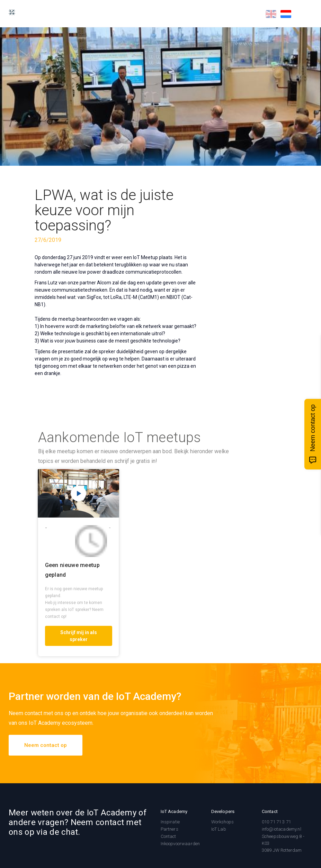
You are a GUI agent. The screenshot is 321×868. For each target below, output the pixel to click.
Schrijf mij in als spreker (79, 636)
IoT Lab (219, 829)
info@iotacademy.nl (282, 829)
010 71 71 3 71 (276, 822)
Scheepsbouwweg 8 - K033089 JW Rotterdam (283, 843)
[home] (15, 12)
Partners (170, 829)
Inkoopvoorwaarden (180, 844)
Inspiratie (170, 822)
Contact (168, 836)
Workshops (222, 822)
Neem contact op (46, 745)
